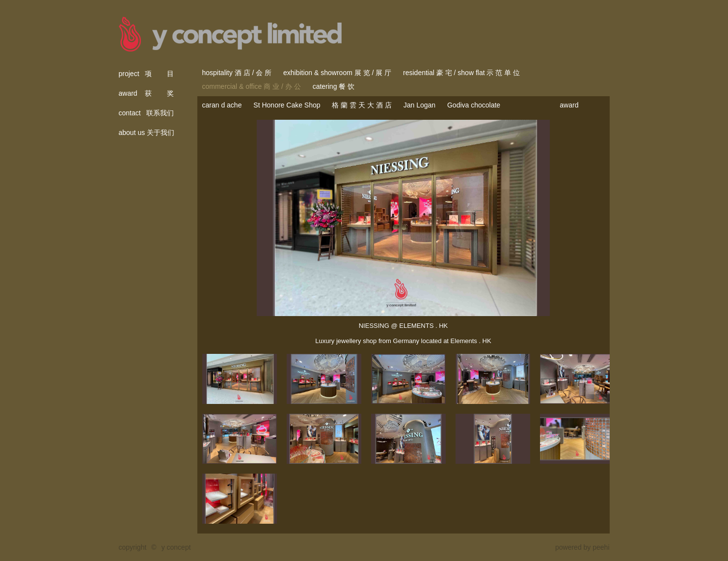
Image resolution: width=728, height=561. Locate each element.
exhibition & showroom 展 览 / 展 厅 (337, 73)
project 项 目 (147, 74)
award (569, 105)
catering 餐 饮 (334, 86)
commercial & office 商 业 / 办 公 (252, 86)
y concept (176, 547)
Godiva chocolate (474, 105)
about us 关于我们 (147, 133)
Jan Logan (419, 105)
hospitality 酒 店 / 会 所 (237, 73)
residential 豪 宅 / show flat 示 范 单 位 (461, 73)
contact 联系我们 (147, 113)
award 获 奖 (147, 93)
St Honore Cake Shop (287, 105)
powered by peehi (582, 547)
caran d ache (222, 105)
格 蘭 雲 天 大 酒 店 (362, 105)
